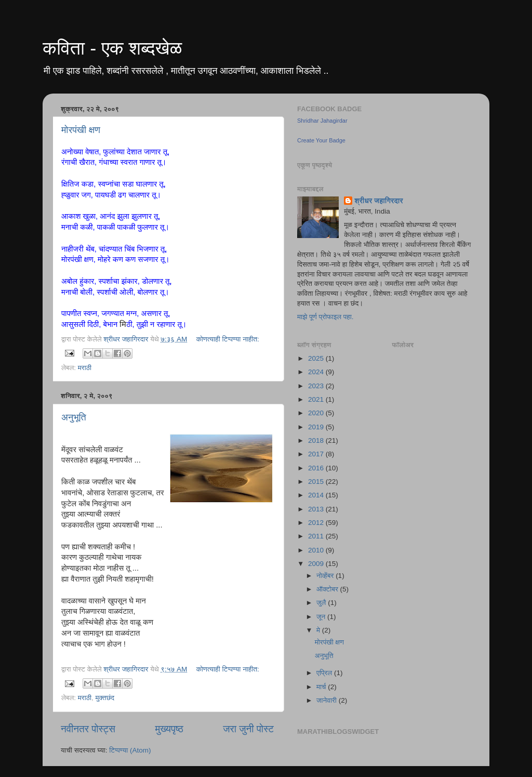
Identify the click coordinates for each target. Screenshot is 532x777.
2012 (317, 523)
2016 (317, 468)
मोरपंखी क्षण (81, 130)
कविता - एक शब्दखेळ (112, 48)
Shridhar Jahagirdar (322, 121)
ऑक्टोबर (328, 589)
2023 (317, 386)
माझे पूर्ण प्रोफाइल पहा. (325, 317)
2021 (317, 399)
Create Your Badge (321, 140)
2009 (317, 564)
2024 (317, 372)
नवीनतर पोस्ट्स (88, 729)
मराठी (85, 368)
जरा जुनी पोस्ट (248, 729)
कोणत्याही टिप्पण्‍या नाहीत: (228, 339)
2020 (317, 413)
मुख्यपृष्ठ (169, 729)
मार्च (322, 687)
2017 (317, 454)
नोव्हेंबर (326, 576)
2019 (317, 427)
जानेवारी (328, 700)
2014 (317, 495)
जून (322, 617)
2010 (317, 550)
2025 (317, 358)
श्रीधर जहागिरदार (379, 201)
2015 (317, 482)
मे (319, 630)
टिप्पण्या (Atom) (130, 750)
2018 (317, 440)
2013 (317, 509)
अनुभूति (74, 417)
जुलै (322, 603)
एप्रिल (325, 673)
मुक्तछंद (105, 698)
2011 (317, 536)
